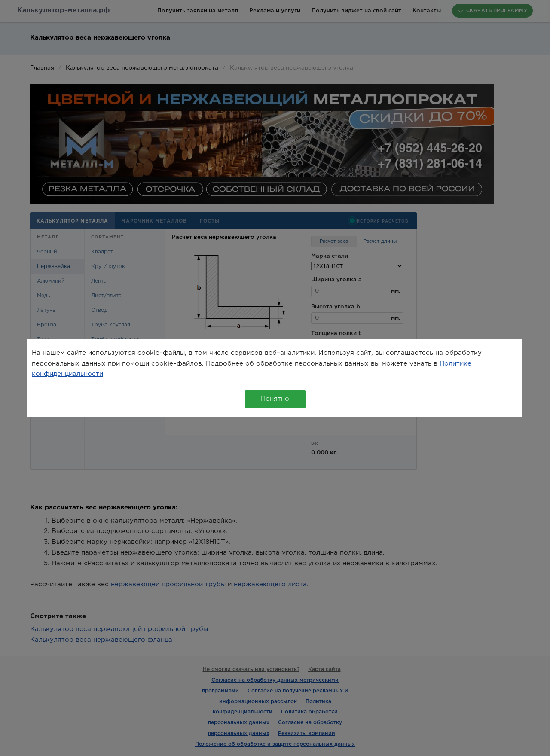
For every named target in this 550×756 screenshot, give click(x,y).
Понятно (275, 399)
